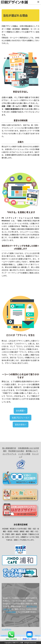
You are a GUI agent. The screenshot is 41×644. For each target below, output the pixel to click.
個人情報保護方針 (9, 448)
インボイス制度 (24, 454)
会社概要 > (21, 411)
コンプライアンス (9, 454)
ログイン (38, 636)
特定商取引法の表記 (16, 451)
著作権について (32, 451)
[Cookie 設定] (11, 612)
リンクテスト (7, 629)
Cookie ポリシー (6, 636)
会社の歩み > (21, 425)
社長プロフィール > (21, 418)
